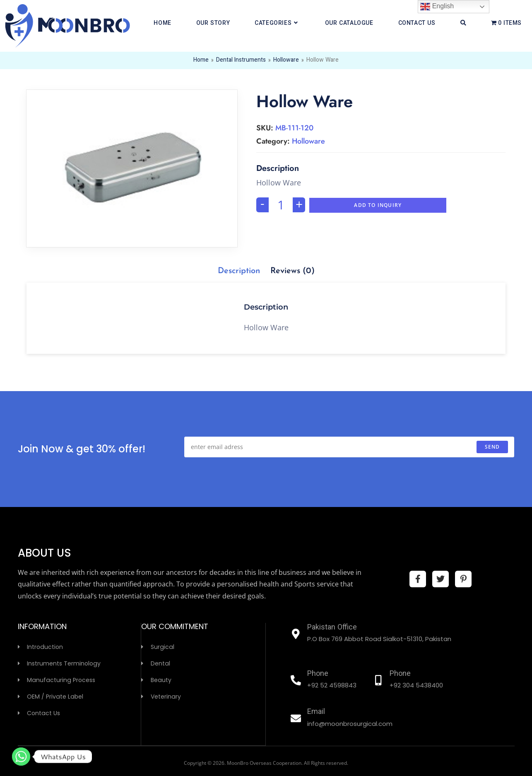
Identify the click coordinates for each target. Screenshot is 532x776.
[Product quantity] (281, 205)
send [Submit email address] (492, 447)
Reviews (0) (292, 271)
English (437, 7)
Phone (318, 674)
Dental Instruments (241, 60)
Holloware (286, 60)
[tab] (239, 271)
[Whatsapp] (21, 757)
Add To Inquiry (378, 205)
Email (316, 712)
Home (201, 60)
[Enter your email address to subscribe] (349, 447)
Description (239, 271)
